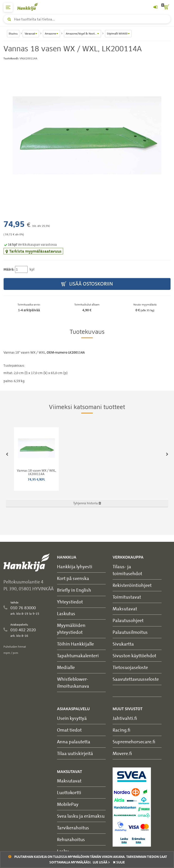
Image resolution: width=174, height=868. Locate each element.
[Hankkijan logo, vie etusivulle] (30, 7)
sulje (119, 862)
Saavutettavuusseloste (136, 679)
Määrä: (9, 269)
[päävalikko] (8, 7)
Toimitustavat (127, 597)
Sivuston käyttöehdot (134, 656)
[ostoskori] (166, 7)
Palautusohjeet (128, 620)
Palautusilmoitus (130, 632)
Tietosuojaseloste (130, 667)
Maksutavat (125, 609)
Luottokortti (69, 792)
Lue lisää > (101, 862)
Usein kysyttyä (72, 718)
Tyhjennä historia (87, 503)
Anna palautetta (74, 742)
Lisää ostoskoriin (87, 284)
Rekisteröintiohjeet (132, 585)
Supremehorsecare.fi (134, 742)
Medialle (66, 667)
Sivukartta (123, 644)
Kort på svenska (73, 578)
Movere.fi (122, 753)
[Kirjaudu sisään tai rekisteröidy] (155, 7)
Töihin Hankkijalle (75, 644)
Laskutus (66, 613)
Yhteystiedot (70, 602)
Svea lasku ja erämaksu (81, 816)
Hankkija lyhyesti (75, 567)
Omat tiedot (69, 730)
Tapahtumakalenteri (78, 656)
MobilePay (68, 804)
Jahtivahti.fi (125, 718)
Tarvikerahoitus (73, 828)
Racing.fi (121, 730)
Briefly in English (74, 590)
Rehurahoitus (71, 839)
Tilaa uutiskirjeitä (75, 753)
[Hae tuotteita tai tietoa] (87, 19)
